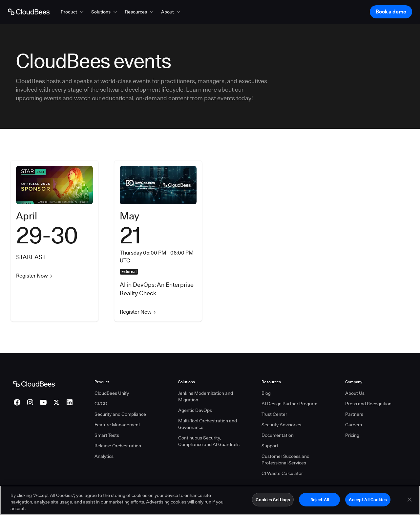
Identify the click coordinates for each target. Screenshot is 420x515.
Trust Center (274, 414)
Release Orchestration (118, 446)
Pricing (352, 435)
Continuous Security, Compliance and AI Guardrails (209, 441)
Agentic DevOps (195, 410)
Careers (354, 425)
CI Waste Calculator (282, 473)
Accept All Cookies (368, 502)
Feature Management (117, 425)
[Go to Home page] (29, 12)
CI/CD (101, 404)
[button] (73, 12)
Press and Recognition (368, 404)
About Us (355, 393)
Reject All (320, 502)
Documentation (278, 435)
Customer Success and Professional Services (285, 459)
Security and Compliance (120, 414)
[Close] (409, 502)
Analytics (104, 456)
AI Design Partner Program (289, 404)
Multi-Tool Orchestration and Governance (208, 424)
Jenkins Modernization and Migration (206, 396)
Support (270, 446)
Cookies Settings (273, 502)
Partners (354, 414)
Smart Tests (107, 435)
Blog (266, 393)
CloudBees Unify (112, 393)
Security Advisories (281, 425)
